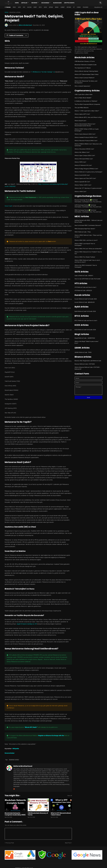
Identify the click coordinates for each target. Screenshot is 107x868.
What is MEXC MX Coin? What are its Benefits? (88, 249)
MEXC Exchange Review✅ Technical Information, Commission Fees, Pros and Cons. (88, 211)
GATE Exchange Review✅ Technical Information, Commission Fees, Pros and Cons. (88, 206)
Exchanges (45, 3)
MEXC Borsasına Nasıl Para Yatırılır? (85, 229)
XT (74, 7)
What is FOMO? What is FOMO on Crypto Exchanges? (87, 130)
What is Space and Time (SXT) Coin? (85, 178)
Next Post (68, 843)
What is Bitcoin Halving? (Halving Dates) (86, 71)
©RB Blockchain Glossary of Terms (38, 814)
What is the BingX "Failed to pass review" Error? (87, 342)
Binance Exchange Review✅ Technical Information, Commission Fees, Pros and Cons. (88, 201)
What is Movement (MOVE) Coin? (84, 149)
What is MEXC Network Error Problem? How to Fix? (88, 253)
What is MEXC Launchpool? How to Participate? (85, 244)
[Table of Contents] (17, 35)
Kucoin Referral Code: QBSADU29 (85, 302)
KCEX (45, 7)
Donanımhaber (10, 753)
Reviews (34, 3)
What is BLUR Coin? (80, 121)
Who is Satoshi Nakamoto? (82, 86)
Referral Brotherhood (23, 766)
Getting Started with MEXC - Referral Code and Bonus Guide (88, 221)
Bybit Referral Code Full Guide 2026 (85, 311)
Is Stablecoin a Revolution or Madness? (86, 101)
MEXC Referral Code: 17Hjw (83, 232)
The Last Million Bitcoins (82, 108)
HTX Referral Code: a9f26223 (83, 290)
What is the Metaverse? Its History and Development (86, 82)
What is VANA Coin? (80, 191)
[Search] (101, 3)
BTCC (40, 7)
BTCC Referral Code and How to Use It (86, 320)
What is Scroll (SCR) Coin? (82, 175)
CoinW (79, 7)
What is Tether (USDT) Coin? (83, 185)
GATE (19, 7)
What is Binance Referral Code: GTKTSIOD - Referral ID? (88, 368)
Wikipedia (16, 749)
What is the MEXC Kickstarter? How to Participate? (86, 266)
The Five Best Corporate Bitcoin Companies (87, 104)
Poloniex (86, 7)
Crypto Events (69, 3)
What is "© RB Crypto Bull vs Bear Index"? (87, 111)
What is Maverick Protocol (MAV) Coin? (86, 141)
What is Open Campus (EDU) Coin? (85, 155)
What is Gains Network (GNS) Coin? (85, 134)
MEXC (14, 7)
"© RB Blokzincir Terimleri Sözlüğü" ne (43, 72)
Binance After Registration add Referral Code (88, 361)
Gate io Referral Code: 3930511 (84, 275)
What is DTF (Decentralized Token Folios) (61, 814)
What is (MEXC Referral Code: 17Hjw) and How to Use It (88, 236)
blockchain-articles (15, 12)
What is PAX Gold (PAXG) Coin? (84, 159)
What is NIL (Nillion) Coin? (82, 152)
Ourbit (63, 7)
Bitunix (69, 7)
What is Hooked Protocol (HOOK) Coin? (86, 137)
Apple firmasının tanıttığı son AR (27, 624)
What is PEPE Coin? (80, 162)
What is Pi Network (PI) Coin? (83, 165)
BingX (57, 7)
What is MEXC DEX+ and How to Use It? (86, 240)
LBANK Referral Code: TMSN (83, 352)
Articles (24, 3)
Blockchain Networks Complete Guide (86, 65)
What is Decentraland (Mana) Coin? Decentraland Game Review (85, 125)
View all (70, 796)
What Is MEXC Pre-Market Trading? (85, 257)
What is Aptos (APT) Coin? (82, 114)
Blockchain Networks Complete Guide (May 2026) (15, 814)
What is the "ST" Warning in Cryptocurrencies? (88, 188)
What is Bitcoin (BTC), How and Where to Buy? (88, 117)
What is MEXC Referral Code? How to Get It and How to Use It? (87, 261)
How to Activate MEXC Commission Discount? (88, 225)
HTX (24, 7)
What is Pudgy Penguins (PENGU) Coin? (86, 169)
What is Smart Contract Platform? (85, 78)
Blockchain (57, 3)
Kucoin (29, 7)
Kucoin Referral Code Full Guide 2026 (86, 299)
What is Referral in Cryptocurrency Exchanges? (88, 172)
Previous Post (10, 843)
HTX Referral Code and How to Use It (85, 287)
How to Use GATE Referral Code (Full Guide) (88, 279)
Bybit (35, 7)
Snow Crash (8, 206)
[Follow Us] (98, 7)
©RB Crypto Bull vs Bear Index (84, 94)
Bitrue (51, 7)
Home (17, 3)
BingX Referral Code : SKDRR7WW (85, 338)
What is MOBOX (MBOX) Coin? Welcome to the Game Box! (88, 145)
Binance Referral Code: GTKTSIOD (85, 364)
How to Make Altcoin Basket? (83, 98)
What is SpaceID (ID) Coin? (82, 182)
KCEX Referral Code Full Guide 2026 (85, 330)
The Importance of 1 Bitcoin (83, 68)
